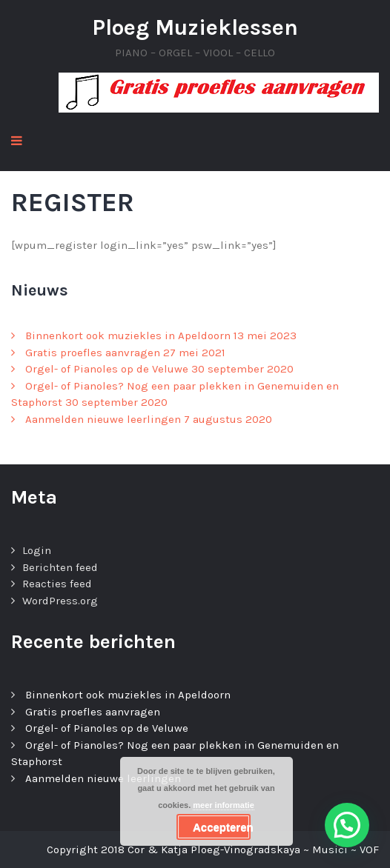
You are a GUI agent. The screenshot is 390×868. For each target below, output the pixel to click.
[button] (347, 825)
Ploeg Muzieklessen (195, 27)
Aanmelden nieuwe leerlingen (103, 419)
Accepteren (222, 827)
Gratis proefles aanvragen (93, 353)
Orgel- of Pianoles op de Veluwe (107, 369)
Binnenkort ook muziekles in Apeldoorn (128, 335)
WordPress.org (60, 601)
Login (37, 550)
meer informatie (224, 805)
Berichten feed (60, 567)
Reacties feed (57, 584)
